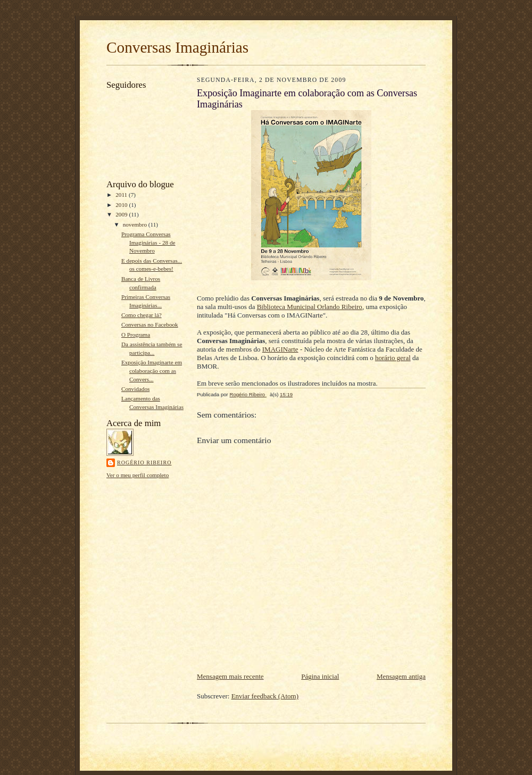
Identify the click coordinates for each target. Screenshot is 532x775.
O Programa (136, 335)
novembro (136, 224)
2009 (122, 214)
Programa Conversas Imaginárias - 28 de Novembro (148, 242)
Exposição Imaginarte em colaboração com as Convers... (152, 370)
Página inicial (320, 676)
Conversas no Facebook (150, 324)
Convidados (135, 389)
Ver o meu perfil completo (138, 475)
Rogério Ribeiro (144, 462)
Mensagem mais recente (230, 676)
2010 (122, 205)
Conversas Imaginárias (177, 47)
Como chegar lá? (142, 315)
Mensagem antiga (401, 676)
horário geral (393, 358)
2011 (122, 195)
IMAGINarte (280, 349)
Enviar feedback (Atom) (265, 696)
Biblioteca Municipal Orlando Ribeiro (310, 307)
